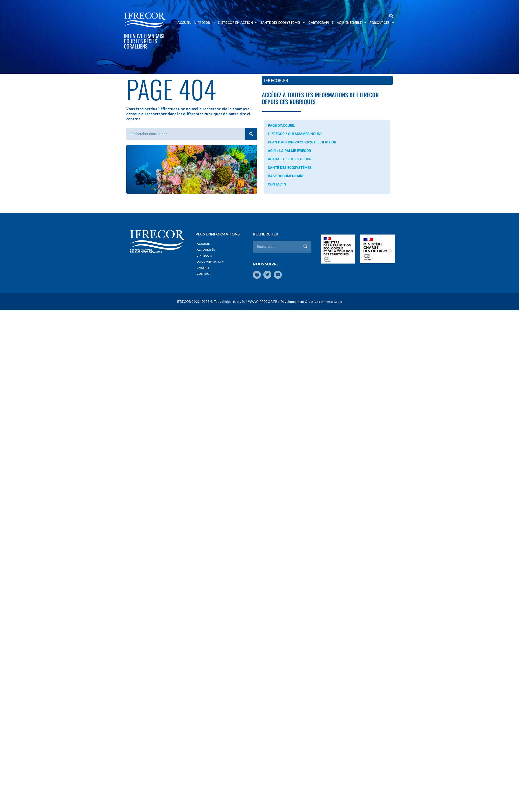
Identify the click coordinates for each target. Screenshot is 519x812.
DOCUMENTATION (210, 262)
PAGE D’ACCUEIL (281, 126)
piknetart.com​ (331, 302)
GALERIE (203, 267)
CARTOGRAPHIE (321, 23)
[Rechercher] (251, 134)
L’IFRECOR (204, 23)
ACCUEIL (184, 23)
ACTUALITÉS (206, 250)
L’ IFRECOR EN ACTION (237, 23)
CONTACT (204, 274)
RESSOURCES (382, 23)
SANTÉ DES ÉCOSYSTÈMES (283, 23)
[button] (391, 16)
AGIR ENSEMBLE (351, 23)
